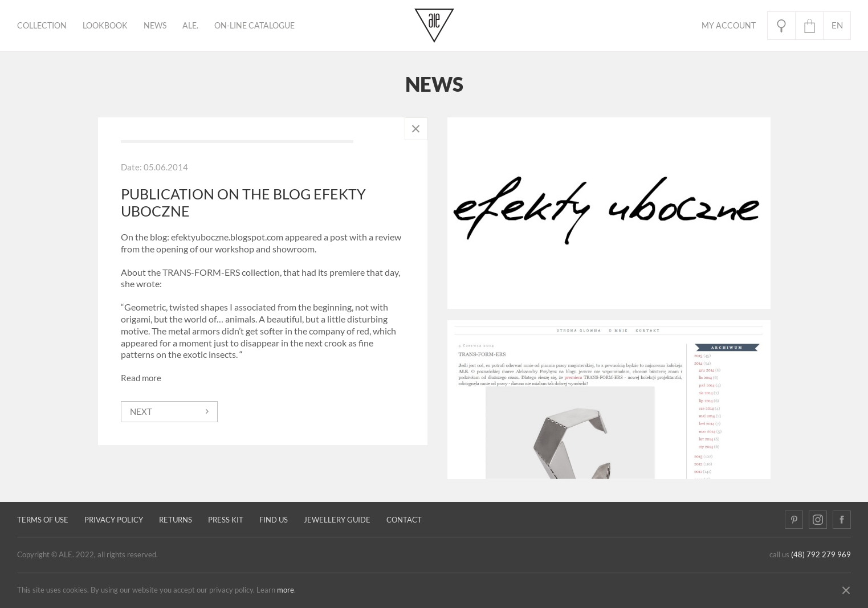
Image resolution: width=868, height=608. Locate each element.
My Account (729, 26)
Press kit (226, 520)
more (286, 590)
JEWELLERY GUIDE (337, 520)
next (141, 412)
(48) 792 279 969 (821, 555)
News (155, 26)
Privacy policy (114, 520)
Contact (404, 520)
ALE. (190, 26)
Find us (274, 520)
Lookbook (105, 26)
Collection (42, 26)
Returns (176, 520)
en (837, 25)
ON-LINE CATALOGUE (254, 26)
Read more (141, 378)
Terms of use (43, 520)
